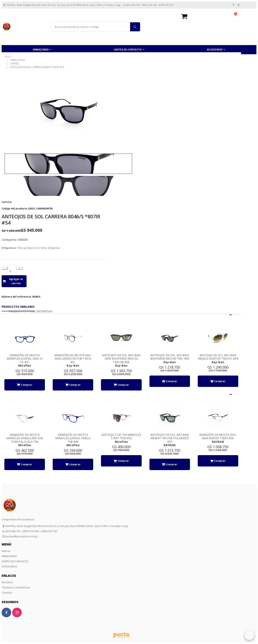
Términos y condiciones (16, 587)
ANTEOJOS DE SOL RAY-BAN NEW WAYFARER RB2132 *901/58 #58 (121, 359)
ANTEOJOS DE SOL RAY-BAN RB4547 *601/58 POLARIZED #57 (170, 438)
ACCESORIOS (215, 50)
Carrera (7, 202)
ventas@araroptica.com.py (21, 536)
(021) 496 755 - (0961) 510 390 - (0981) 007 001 (31, 531)
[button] (211, 16)
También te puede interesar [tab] (30, 311)
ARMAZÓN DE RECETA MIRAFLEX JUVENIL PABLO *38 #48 (73, 438)
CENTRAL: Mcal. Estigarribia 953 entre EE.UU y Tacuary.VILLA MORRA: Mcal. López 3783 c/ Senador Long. (67, 526)
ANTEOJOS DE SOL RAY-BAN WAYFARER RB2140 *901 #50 (170, 357)
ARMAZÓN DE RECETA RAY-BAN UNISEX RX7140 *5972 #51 (73, 359)
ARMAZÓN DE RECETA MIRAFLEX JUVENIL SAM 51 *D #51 (25, 359)
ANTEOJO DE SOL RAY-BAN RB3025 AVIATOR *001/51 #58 (218, 357)
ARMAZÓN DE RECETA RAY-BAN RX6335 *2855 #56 (218, 436)
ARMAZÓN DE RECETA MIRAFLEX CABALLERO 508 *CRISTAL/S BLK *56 (25, 438)
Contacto (7, 593)
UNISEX (15, 64)
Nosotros (7, 582)
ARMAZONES (41, 50)
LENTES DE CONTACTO (128, 50)
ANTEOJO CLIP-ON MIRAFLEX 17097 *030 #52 (121, 436)
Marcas (6, 551)
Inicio (8, 57)
